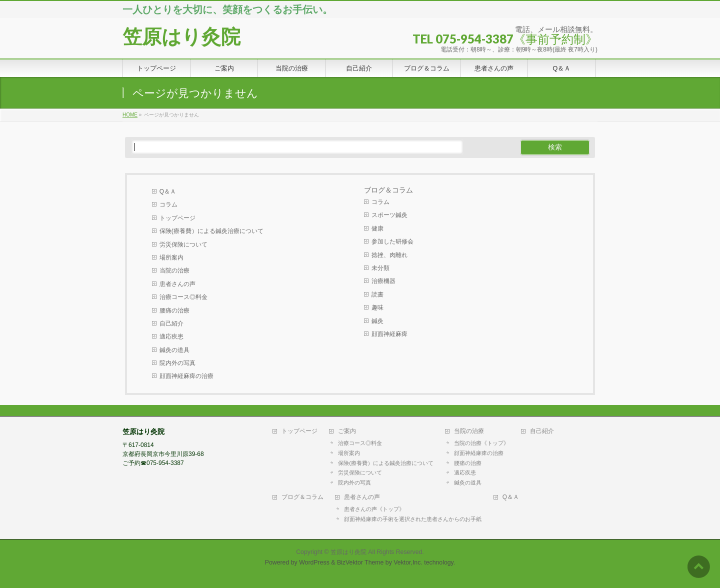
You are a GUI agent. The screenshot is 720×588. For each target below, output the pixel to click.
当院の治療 (174, 270)
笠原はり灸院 (181, 37)
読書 (377, 294)
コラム (168, 204)
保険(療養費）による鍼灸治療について (211, 231)
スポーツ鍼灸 (389, 215)
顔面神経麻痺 (389, 334)
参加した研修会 (392, 241)
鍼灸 (377, 321)
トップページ (177, 218)
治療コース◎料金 (183, 297)
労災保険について (183, 244)
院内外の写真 (177, 363)
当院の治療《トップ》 (481, 443)
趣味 (377, 307)
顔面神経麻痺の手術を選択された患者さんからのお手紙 (413, 519)
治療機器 (383, 281)
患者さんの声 (177, 284)
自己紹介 (171, 323)
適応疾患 (171, 336)
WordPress (314, 562)
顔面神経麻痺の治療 (186, 376)
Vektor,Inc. (408, 562)
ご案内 (347, 431)
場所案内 (171, 257)
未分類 (380, 268)
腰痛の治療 (174, 310)
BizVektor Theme (360, 562)
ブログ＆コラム (302, 497)
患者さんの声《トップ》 (374, 509)
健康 (377, 228)
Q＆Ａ (168, 191)
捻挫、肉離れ (389, 255)
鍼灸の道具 (174, 350)
